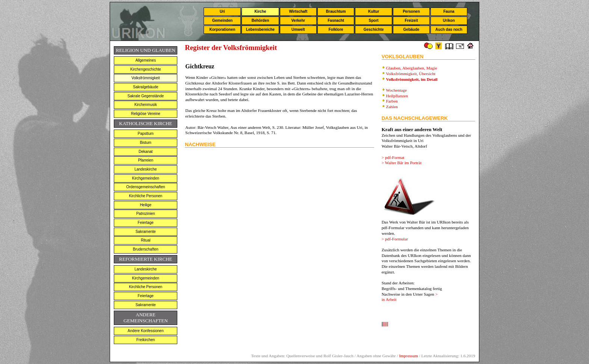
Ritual (146, 240)
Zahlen (392, 107)
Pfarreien (146, 160)
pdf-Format (395, 157)
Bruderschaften (146, 249)
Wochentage (396, 90)
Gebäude (412, 29)
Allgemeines (145, 60)
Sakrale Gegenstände (146, 96)
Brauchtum (336, 11)
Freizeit (411, 20)
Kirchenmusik (146, 105)
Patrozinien (146, 214)
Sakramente (146, 232)
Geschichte (374, 29)
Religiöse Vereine (146, 114)
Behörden (261, 20)
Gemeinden (222, 20)
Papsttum (146, 134)
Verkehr (298, 20)
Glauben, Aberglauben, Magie (412, 68)
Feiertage (146, 223)
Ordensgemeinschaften (146, 187)
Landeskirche (146, 169)
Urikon (449, 20)
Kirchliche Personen (146, 196)
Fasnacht (336, 20)
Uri (222, 11)
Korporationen (222, 29)
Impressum (408, 356)
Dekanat (146, 152)
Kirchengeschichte (146, 69)
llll (385, 324)
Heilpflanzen (397, 96)
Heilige (146, 205)
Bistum (146, 143)
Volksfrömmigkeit (146, 78)
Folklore (336, 29)
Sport (374, 20)
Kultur (374, 11)
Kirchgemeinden (146, 178)
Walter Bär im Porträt (403, 163)
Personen (411, 11)
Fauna (449, 11)
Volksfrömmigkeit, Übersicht (411, 74)
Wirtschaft (298, 11)
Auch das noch (449, 29)
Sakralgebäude (146, 87)
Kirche (260, 11)
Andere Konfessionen (146, 331)
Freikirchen (146, 340)
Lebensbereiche (260, 29)
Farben (392, 101)
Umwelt (298, 29)
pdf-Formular (396, 239)
